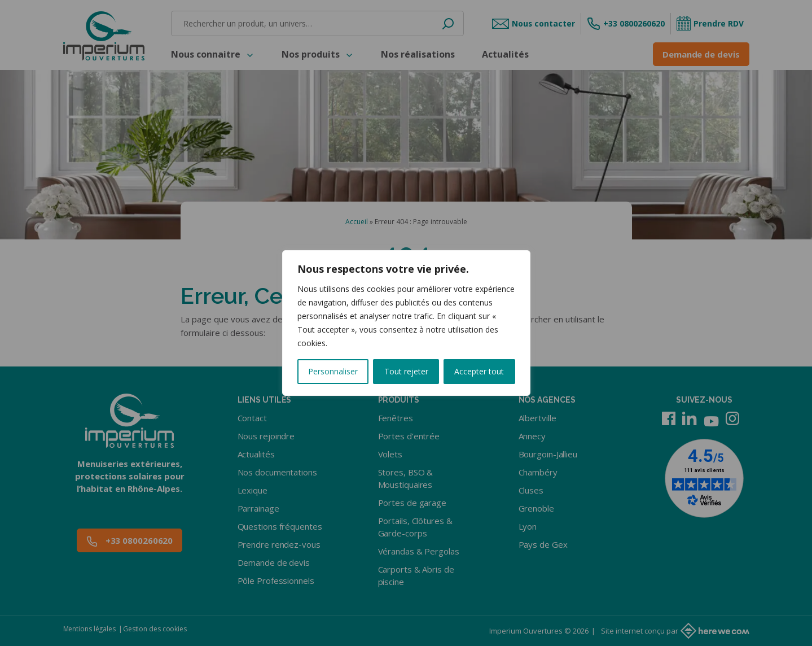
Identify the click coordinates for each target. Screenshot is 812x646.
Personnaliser (333, 371)
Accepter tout (479, 371)
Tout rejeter (406, 371)
